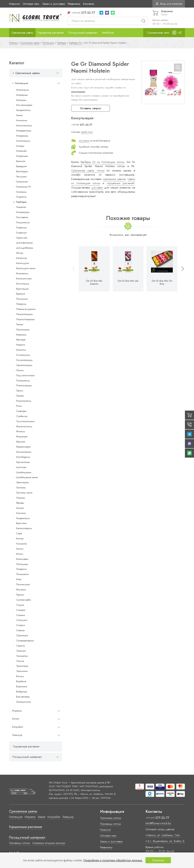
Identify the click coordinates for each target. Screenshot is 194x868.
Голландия (22, 83)
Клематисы (22, 273)
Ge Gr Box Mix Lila (128, 281)
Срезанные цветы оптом (88, 170)
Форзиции (22, 436)
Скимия (20, 615)
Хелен (20, 549)
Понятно (158, 860)
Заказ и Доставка (54, 4)
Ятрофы (20, 503)
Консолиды (23, 284)
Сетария (21, 610)
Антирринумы (24, 131)
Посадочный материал (83, 33)
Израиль (17, 711)
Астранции (22, 156)
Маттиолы (21, 335)
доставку (97, 188)
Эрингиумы (22, 482)
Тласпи (20, 661)
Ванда (20, 676)
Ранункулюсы (24, 401)
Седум (20, 605)
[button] (181, 269)
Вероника (22, 686)
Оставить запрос (91, 108)
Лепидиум (22, 564)
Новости (14, 4)
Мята (19, 579)
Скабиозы (22, 416)
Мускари (21, 340)
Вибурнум (22, 692)
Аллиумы (21, 100)
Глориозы (21, 227)
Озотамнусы (23, 355)
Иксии (20, 253)
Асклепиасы (23, 141)
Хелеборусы (23, 457)
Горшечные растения (51, 33)
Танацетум (22, 656)
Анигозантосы (24, 125)
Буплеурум (22, 171)
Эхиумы (21, 498)
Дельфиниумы (24, 243)
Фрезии (21, 442)
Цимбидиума (24, 472)
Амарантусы (23, 518)
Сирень (21, 646)
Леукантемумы (24, 314)
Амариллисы (23, 110)
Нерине (21, 345)
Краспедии (22, 289)
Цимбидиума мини (27, 477)
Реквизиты (74, 4)
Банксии (21, 161)
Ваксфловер (23, 697)
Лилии (20, 324)
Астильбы (21, 151)
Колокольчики (24, 278)
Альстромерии (24, 105)
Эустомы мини (24, 493)
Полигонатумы (24, 385)
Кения (16, 719)
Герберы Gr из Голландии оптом (102, 162)
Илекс (20, 554)
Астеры (20, 146)
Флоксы (21, 431)
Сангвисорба (23, 600)
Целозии (21, 467)
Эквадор (17, 735)
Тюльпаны (22, 671)
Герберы (21, 202)
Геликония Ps (23, 187)
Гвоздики (21, 176)
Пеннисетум (23, 584)
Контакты (89, 4)
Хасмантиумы (24, 452)
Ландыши (22, 299)
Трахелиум (22, 666)
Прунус (20, 595)
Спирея (20, 625)
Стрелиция (22, 635)
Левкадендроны (26, 309)
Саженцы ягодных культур (49, 843)
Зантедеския (23, 702)
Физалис (21, 590)
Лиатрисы (21, 569)
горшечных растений (121, 183)
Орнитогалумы (24, 365)
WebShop (108, 33)
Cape (19, 533)
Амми (19, 115)
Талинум (21, 651)
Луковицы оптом (20, 843)
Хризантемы (23, 462)
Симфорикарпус (25, 641)
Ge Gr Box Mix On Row (162, 282)
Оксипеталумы (24, 360)
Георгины (21, 197)
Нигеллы (21, 350)
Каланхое (22, 258)
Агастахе (21, 513)
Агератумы (22, 95)
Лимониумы (23, 330)
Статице (20, 630)
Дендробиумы (25, 248)
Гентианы (21, 192)
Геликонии (22, 182)
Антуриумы (22, 136)
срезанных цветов (114, 179)
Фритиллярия (23, 447)
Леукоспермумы (25, 319)
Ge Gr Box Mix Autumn (94, 282)
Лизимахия (22, 574)
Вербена (21, 681)
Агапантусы (22, 90)
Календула (22, 263)
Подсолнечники (25, 375)
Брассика (21, 523)
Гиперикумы (23, 212)
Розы (19, 406)
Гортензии (22, 238)
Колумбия (18, 727)
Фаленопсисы (24, 426)
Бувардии (21, 166)
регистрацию (78, 92)
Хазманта (21, 544)
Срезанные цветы (22, 33)
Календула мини (26, 268)
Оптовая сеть (31, 4)
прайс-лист (87, 132)
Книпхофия (22, 559)
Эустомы (21, 487)
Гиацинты (21, 207)
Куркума (21, 294)
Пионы (20, 370)
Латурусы (21, 304)
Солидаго (22, 620)
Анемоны (22, 120)
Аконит (20, 508)
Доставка (84, 141)
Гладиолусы (23, 222)
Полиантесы (23, 381)
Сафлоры (21, 411)
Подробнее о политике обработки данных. (113, 860)
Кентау (20, 538)
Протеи (20, 396)
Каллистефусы (24, 528)
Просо (20, 391)
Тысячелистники (25, 421)
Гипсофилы (22, 217)
